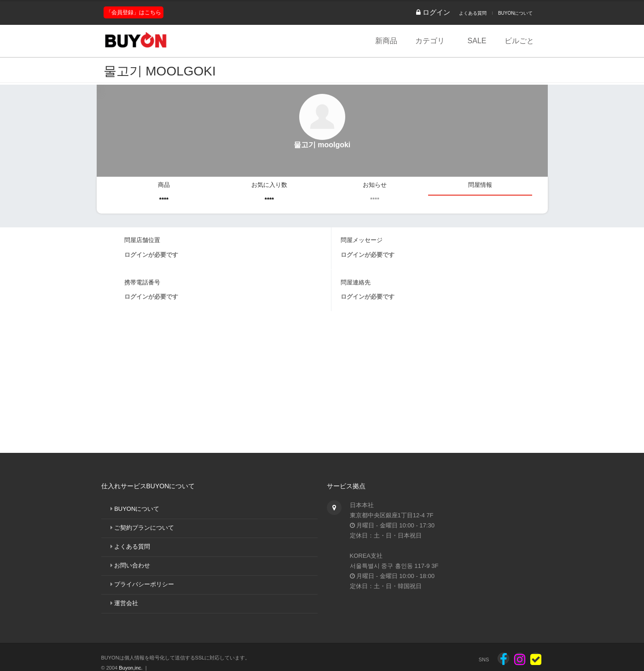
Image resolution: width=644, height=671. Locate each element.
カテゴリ (430, 41)
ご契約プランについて (144, 528)
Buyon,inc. (131, 668)
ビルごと (519, 41)
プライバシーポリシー (144, 584)
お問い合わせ (132, 565)
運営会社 (126, 603)
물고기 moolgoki (160, 71)
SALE (477, 41)
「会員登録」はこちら (133, 12)
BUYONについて (516, 13)
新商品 (386, 41)
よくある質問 (473, 13)
